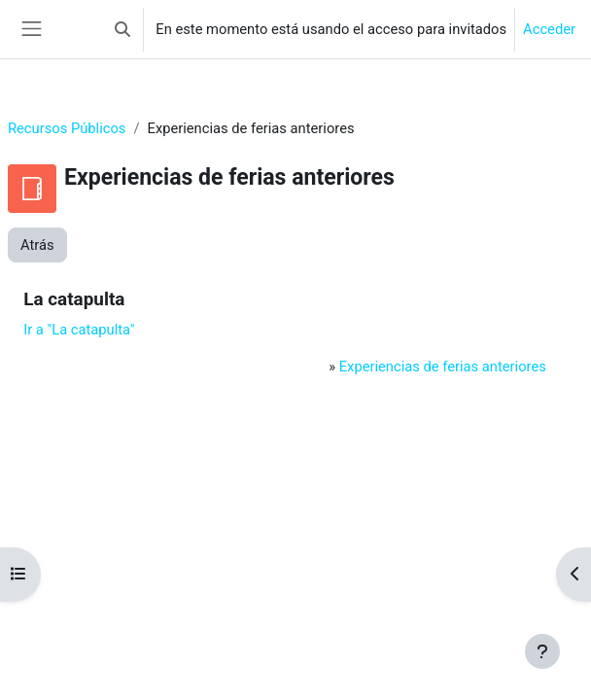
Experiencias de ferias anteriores (443, 367)
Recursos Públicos (67, 128)
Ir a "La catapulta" (79, 330)
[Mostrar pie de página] (542, 651)
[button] (122, 29)
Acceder (549, 29)
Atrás (37, 245)
